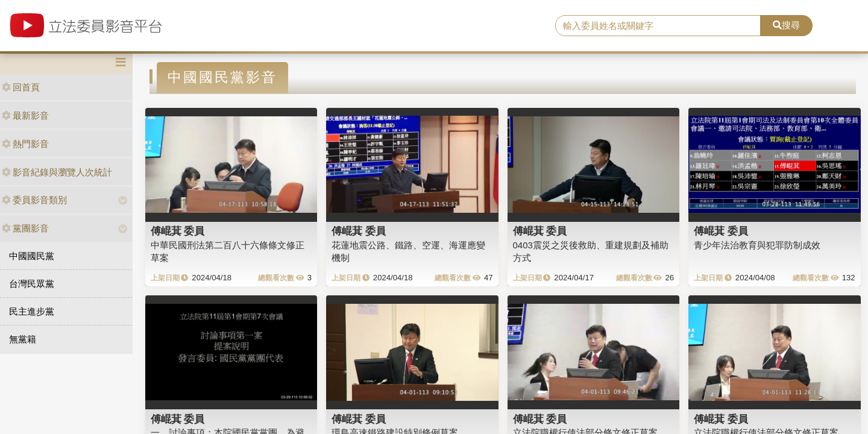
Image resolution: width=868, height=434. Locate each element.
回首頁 (21, 87)
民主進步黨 (32, 311)
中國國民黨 (32, 256)
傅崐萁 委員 (178, 231)
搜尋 (786, 25)
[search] (658, 26)
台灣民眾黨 (32, 284)
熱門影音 (25, 144)
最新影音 (25, 115)
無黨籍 (23, 339)
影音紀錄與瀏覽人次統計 (57, 172)
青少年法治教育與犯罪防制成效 (757, 245)
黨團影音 (25, 228)
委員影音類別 (34, 200)
